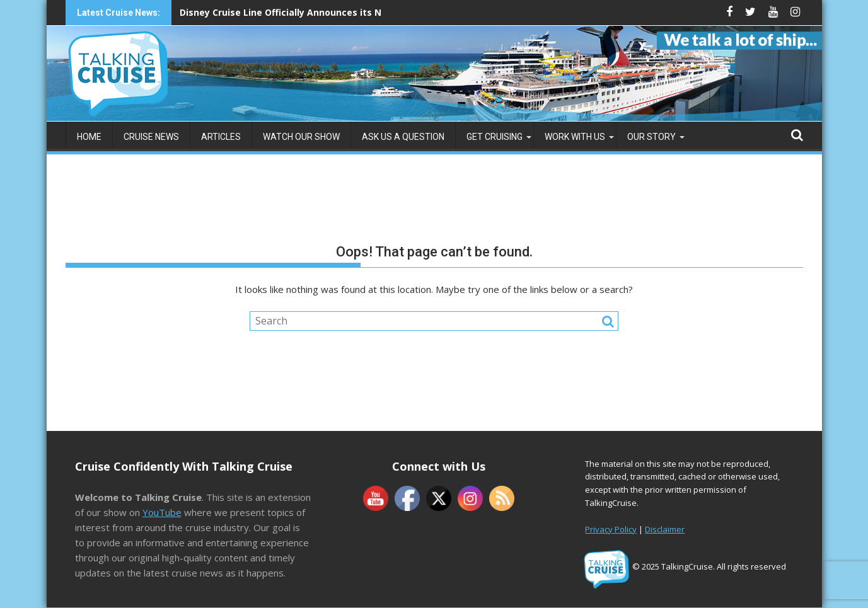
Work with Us (575, 137)
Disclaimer (665, 529)
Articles (221, 137)
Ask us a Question (403, 137)
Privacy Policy (611, 529)
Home (89, 137)
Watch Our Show (301, 137)
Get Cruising (495, 137)
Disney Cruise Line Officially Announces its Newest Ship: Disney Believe (341, 12)
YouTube (162, 512)
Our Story (651, 137)
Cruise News (151, 137)
